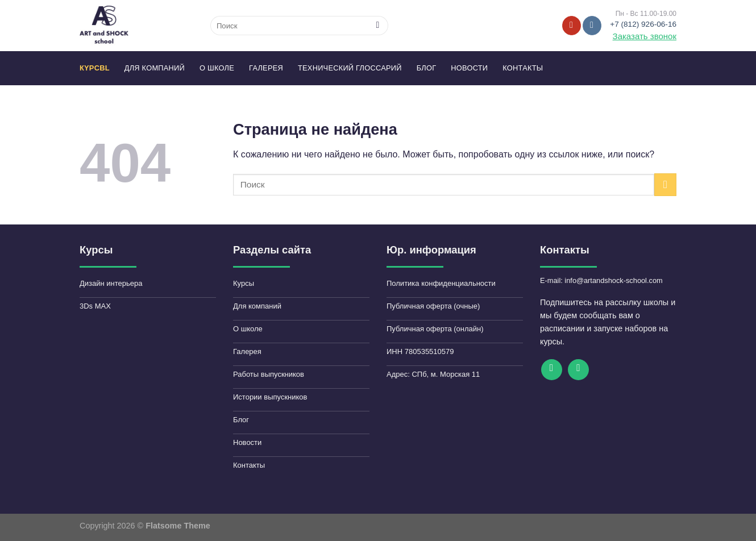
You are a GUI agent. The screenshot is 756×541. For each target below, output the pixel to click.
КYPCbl (95, 68)
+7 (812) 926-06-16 (643, 24)
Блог (427, 68)
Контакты (523, 68)
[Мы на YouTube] (572, 26)
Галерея (266, 68)
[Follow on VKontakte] (592, 26)
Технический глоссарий (350, 68)
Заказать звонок (645, 36)
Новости (469, 68)
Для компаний (155, 68)
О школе (217, 68)
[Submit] (378, 26)
